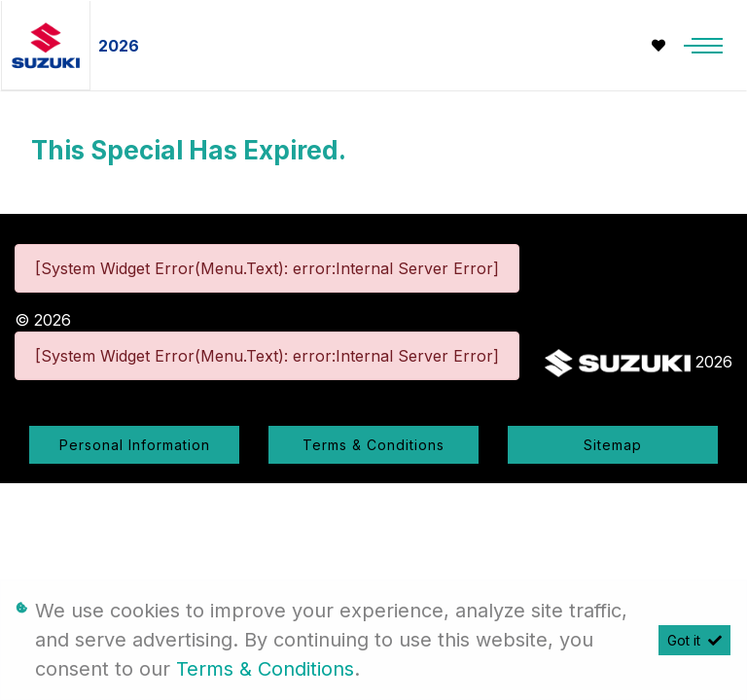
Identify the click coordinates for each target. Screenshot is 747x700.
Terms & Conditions (373, 445)
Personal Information (135, 445)
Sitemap (613, 445)
